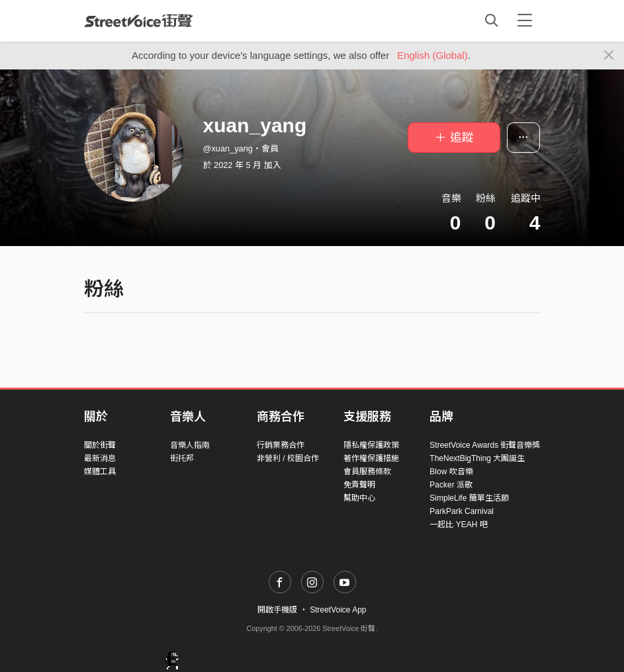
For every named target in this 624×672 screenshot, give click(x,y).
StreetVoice (139, 21)
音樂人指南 (190, 445)
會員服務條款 (367, 472)
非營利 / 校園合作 (288, 458)
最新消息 (100, 458)
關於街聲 (100, 445)
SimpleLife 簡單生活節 (469, 498)
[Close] (609, 56)
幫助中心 (359, 498)
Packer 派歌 (451, 485)
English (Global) (432, 55)
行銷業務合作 (281, 445)
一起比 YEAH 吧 (458, 525)
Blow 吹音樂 (451, 472)
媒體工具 (100, 472)
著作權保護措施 (371, 458)
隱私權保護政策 (371, 445)
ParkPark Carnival (462, 511)
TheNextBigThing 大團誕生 (477, 458)
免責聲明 (359, 485)
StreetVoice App (338, 610)
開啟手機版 (277, 610)
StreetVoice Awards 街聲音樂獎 (485, 445)
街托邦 (182, 458)
